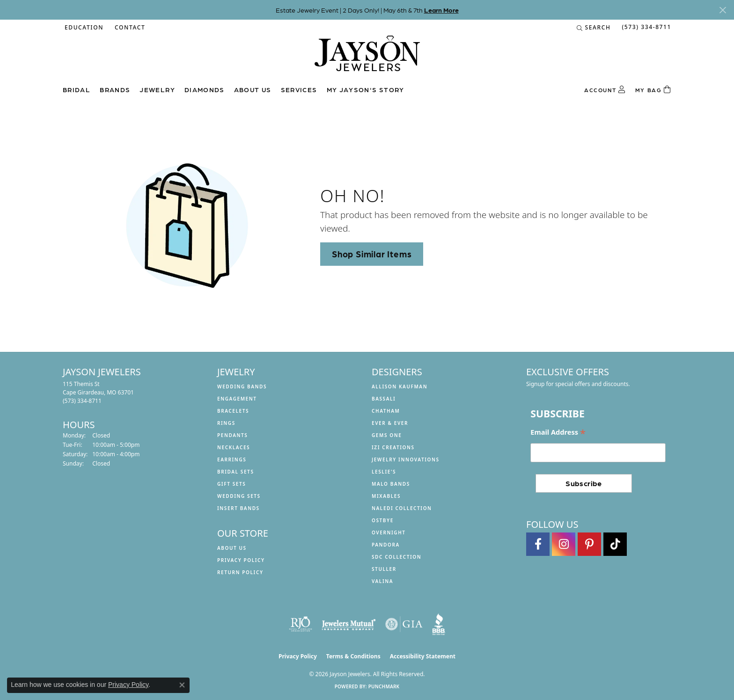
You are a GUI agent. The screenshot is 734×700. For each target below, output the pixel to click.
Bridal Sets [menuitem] (236, 472)
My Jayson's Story (366, 89)
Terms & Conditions (353, 656)
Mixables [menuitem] (386, 496)
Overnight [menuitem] (389, 532)
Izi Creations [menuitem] (393, 447)
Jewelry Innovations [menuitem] (406, 459)
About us (253, 89)
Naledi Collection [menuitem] (402, 508)
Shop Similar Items (372, 254)
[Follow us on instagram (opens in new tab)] (564, 544)
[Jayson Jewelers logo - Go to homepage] (367, 58)
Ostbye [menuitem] (383, 520)
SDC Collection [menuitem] (396, 557)
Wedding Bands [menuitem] (242, 386)
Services (299, 89)
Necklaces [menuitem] (234, 447)
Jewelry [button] (157, 89)
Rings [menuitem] (226, 423)
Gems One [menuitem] (387, 435)
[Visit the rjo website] (301, 624)
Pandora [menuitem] (386, 545)
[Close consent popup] (182, 685)
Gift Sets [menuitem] (231, 484)
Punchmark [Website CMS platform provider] (384, 686)
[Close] (723, 10)
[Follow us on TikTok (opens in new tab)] (615, 544)
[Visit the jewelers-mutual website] (349, 624)
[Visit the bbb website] (439, 624)
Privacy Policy (241, 560)
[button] (83, 28)
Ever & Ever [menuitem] (390, 423)
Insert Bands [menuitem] (239, 508)
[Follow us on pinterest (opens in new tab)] (589, 544)
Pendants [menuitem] (232, 435)
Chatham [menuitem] (386, 411)
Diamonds (205, 89)
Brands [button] (115, 89)
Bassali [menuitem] (384, 399)
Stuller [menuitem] (384, 569)
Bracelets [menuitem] (233, 411)
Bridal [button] (77, 89)
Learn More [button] (441, 10)
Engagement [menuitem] (237, 399)
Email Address (558, 433)
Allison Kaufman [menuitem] (400, 386)
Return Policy (240, 572)
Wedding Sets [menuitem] (239, 496)
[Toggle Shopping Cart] (653, 90)
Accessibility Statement (423, 656)
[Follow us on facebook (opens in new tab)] (538, 544)
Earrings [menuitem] (232, 459)
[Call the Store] (82, 401)
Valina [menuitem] (382, 581)
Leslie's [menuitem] (384, 472)
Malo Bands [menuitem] (391, 484)
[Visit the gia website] (404, 624)
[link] (129, 28)
